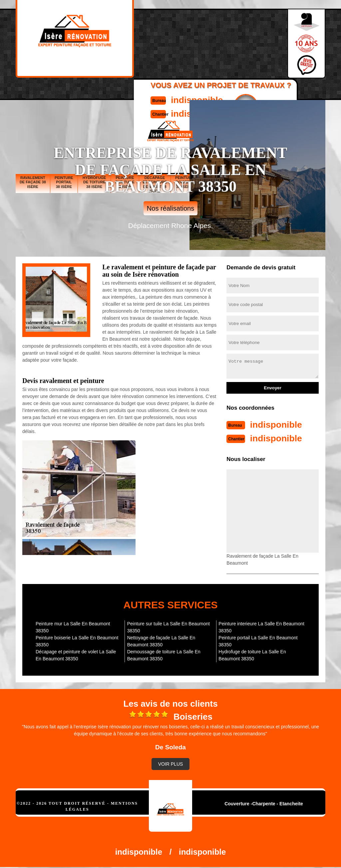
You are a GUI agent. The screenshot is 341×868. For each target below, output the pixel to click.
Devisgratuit (236, 40)
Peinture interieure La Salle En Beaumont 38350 (261, 626)
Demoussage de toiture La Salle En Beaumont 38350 (164, 654)
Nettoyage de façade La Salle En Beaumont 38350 (161, 640)
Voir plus (171, 763)
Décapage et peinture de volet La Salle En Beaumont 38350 (76, 654)
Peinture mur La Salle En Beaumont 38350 (73, 626)
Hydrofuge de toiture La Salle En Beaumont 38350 (252, 654)
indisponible (186, 34)
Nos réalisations (170, 208)
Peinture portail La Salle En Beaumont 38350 (258, 640)
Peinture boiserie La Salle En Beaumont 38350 (77, 640)
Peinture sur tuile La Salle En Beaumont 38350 (169, 626)
